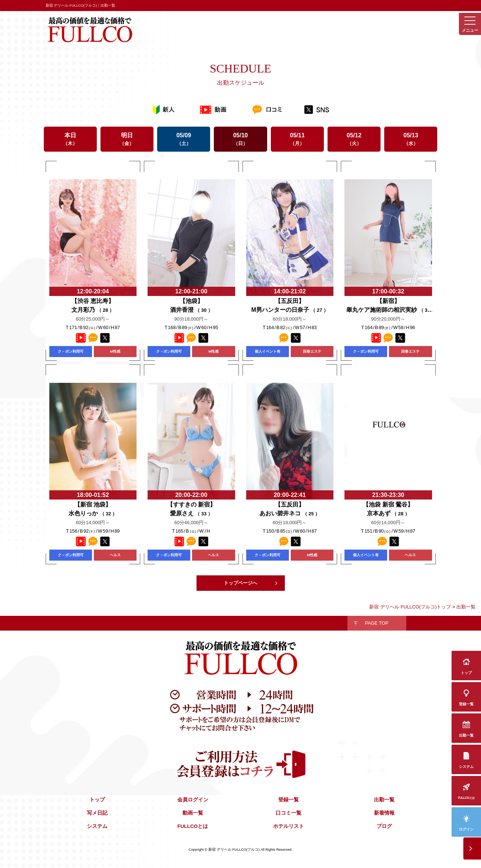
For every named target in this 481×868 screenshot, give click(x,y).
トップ (97, 800)
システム (97, 826)
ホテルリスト (289, 826)
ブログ (384, 826)
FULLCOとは (193, 826)
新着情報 (384, 813)
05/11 (297, 139)
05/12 (354, 139)
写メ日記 (97, 813)
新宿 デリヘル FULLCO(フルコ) (234, 849)
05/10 (240, 139)
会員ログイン (193, 800)
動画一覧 (193, 813)
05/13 (411, 139)
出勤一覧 (384, 800)
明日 (127, 139)
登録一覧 (289, 800)
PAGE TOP (376, 623)
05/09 (184, 139)
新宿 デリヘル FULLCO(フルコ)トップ (410, 607)
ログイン (466, 829)
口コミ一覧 (289, 813)
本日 (70, 139)
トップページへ (240, 583)
